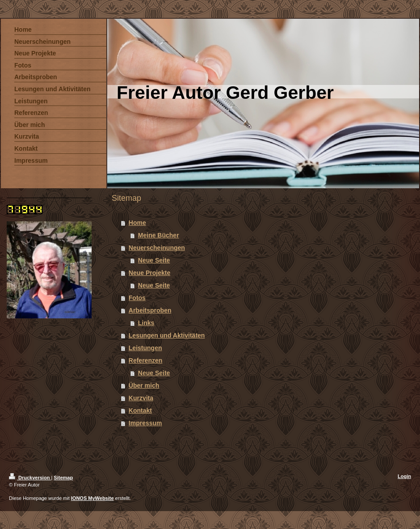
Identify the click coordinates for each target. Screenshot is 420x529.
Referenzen (145, 360)
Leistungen (145, 348)
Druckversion (30, 478)
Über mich (144, 385)
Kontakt (140, 411)
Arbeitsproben (150, 310)
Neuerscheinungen (157, 248)
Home (137, 223)
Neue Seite (154, 260)
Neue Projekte (149, 273)
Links (146, 323)
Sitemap (63, 478)
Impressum (145, 423)
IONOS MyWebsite (92, 498)
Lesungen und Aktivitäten (167, 335)
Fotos (137, 298)
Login (404, 476)
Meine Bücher (159, 235)
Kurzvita (141, 398)
